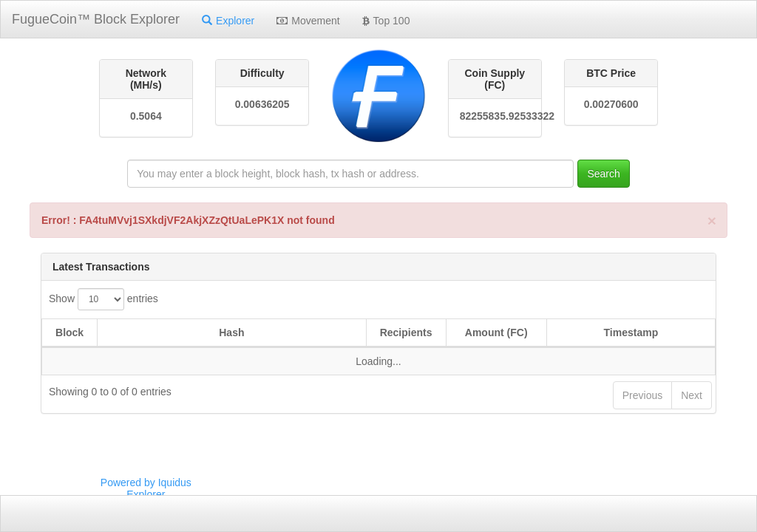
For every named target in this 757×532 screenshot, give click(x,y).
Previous (642, 395)
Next (692, 395)
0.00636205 (262, 104)
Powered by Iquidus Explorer (146, 488)
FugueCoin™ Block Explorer (96, 19)
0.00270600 (611, 104)
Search (603, 174)
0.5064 (146, 116)
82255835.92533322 (495, 116)
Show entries (103, 299)
